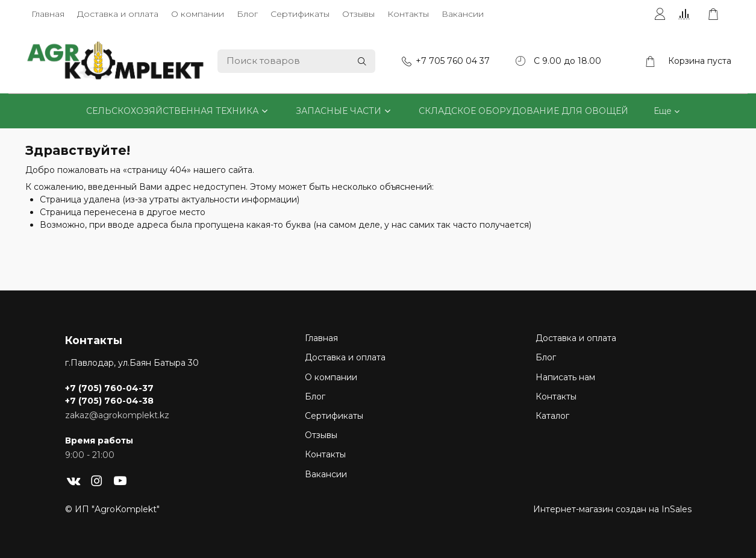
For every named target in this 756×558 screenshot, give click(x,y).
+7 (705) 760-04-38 (109, 401)
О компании (198, 14)
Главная (48, 14)
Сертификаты (300, 14)
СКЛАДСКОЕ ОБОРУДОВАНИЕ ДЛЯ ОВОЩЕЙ (523, 111)
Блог (247, 14)
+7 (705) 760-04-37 (109, 388)
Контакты (408, 14)
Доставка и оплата (118, 14)
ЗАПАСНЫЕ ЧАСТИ (339, 111)
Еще (663, 111)
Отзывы (358, 14)
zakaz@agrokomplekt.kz (117, 415)
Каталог (552, 416)
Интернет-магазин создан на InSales (612, 509)
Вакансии (463, 14)
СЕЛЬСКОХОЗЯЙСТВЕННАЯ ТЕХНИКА (172, 111)
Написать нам (565, 377)
